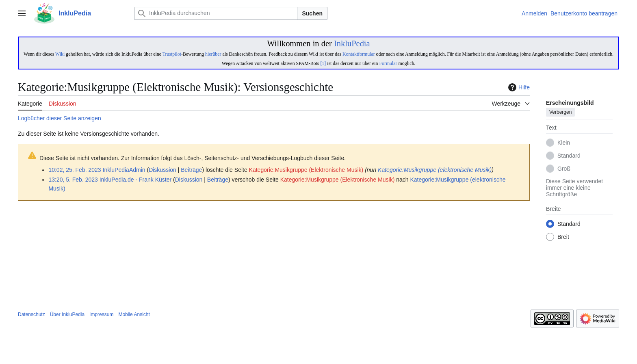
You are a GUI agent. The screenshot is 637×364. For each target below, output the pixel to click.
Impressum (101, 314)
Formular (388, 63)
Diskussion (162, 170)
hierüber (213, 54)
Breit (563, 237)
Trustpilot (172, 54)
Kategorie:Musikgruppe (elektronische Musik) (435, 170)
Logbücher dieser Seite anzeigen (60, 118)
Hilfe (518, 87)
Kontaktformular (359, 54)
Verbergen (560, 113)
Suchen (312, 13)
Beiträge (191, 170)
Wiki (60, 54)
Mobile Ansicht (134, 314)
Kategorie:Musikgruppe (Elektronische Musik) (306, 170)
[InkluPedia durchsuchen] (216, 13)
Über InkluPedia (67, 314)
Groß (564, 169)
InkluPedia (352, 43)
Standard (569, 156)
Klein (564, 143)
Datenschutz (31, 314)
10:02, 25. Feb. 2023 (75, 170)
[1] (323, 63)
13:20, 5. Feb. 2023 (73, 180)
